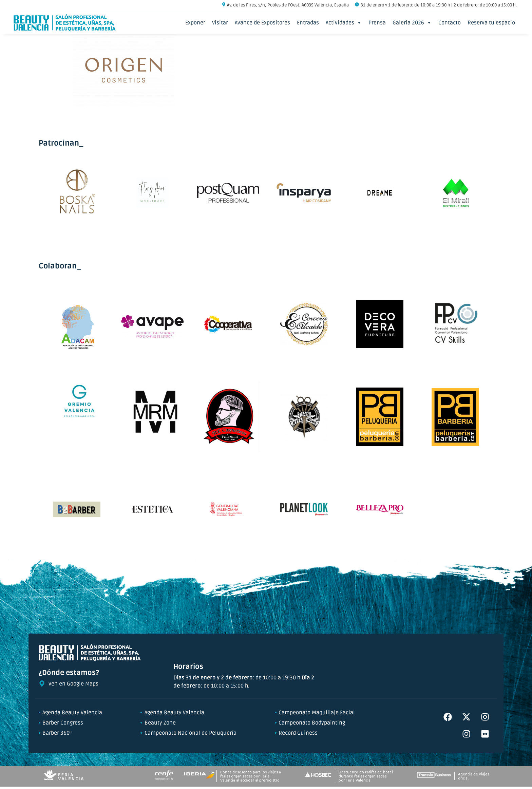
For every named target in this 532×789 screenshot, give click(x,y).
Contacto (450, 23)
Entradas (308, 23)
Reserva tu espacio (491, 23)
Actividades (344, 23)
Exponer (195, 23)
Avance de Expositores (262, 23)
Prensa (377, 23)
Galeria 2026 (412, 23)
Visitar (220, 23)
